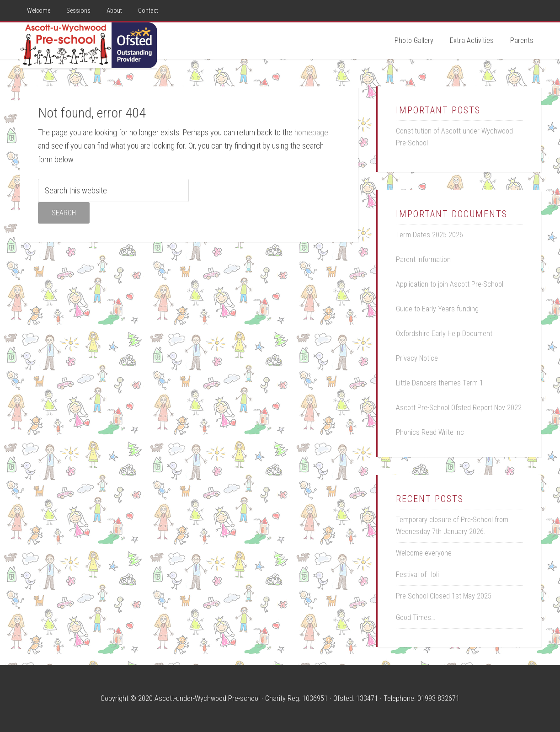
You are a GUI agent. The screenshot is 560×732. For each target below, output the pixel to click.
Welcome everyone (424, 553)
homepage (311, 132)
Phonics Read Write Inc (430, 432)
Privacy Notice (417, 358)
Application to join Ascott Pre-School (450, 284)
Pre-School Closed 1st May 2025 (444, 596)
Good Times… (416, 617)
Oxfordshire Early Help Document (444, 334)
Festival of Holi (417, 574)
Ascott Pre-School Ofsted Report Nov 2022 (459, 408)
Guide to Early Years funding (437, 309)
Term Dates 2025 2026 (429, 235)
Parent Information (423, 259)
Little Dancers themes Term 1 (440, 383)
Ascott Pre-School (88, 45)
